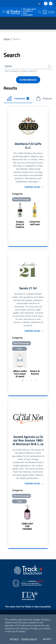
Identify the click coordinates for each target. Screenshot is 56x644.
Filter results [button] (28, 80)
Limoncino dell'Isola (35, 223)
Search (8, 66)
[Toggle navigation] (4, 12)
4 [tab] (36, 380)
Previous (10, 365)
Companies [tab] (18, 98)
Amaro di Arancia (35, 372)
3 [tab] (32, 380)
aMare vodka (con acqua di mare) (20, 374)
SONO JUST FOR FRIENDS (27, 526)
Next (46, 365)
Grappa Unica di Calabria (20, 224)
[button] (39, 12)
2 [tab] (27, 380)
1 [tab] (23, 380)
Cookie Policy (29, 639)
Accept (47, 639)
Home (7, 39)
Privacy (15, 639)
